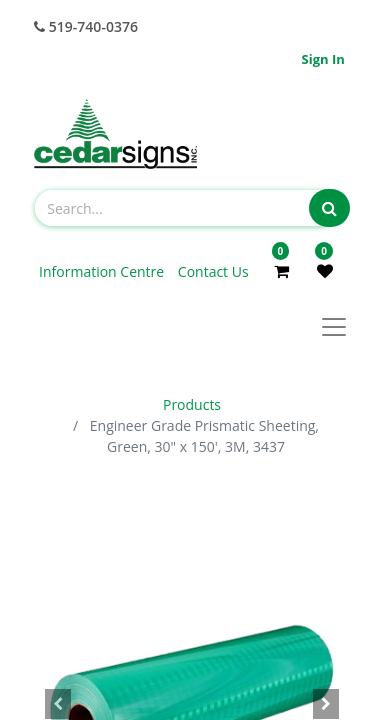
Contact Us (213, 271)
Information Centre (103, 271)
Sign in (323, 59)
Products (192, 404)
